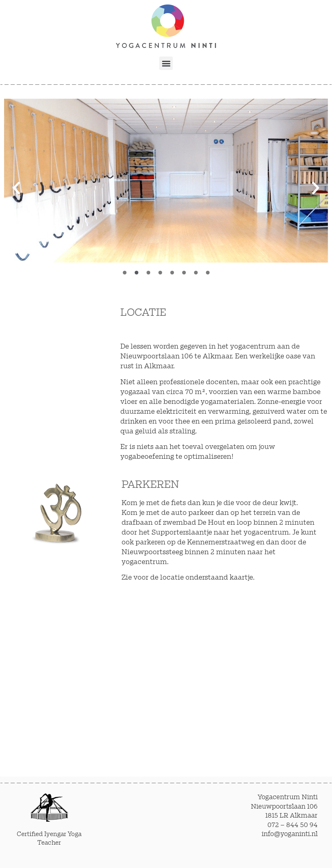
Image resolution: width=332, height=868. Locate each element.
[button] (166, 63)
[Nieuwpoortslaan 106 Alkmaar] (223, 678)
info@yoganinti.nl (290, 834)
